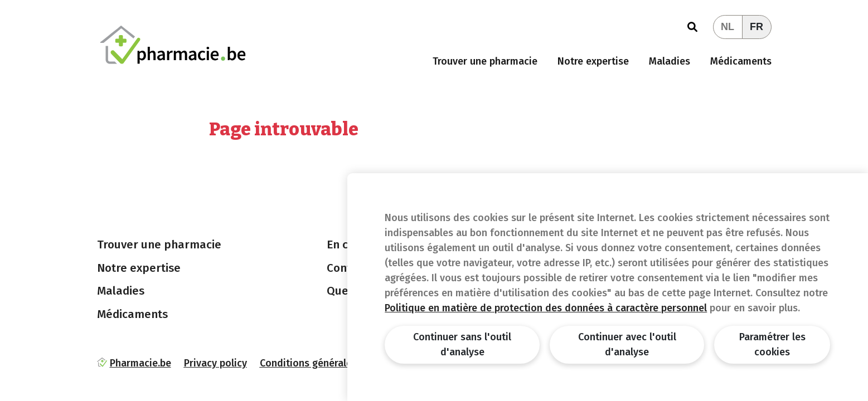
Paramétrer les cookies (772, 344)
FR (757, 27)
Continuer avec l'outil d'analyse (627, 344)
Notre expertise (593, 61)
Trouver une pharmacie (485, 61)
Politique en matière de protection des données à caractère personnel (546, 308)
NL (728, 27)
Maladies (670, 61)
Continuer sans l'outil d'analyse (462, 344)
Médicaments (741, 61)
